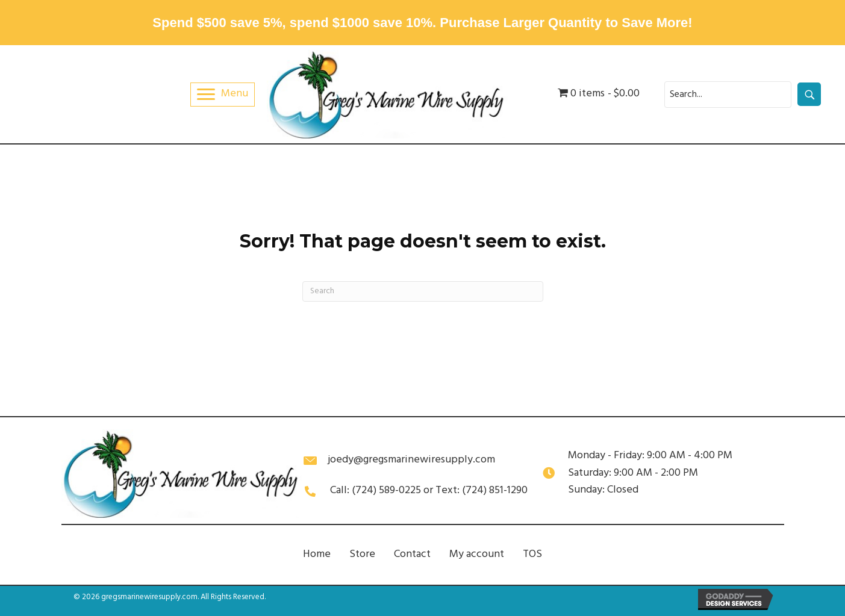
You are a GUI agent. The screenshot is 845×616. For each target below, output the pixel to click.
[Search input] (728, 95)
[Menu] (223, 95)
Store (362, 554)
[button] (809, 94)
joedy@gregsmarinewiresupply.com (411, 460)
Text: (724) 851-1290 (482, 490)
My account (477, 554)
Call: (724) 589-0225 (376, 490)
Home (317, 554)
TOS (532, 554)
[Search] (423, 291)
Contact (412, 554)
